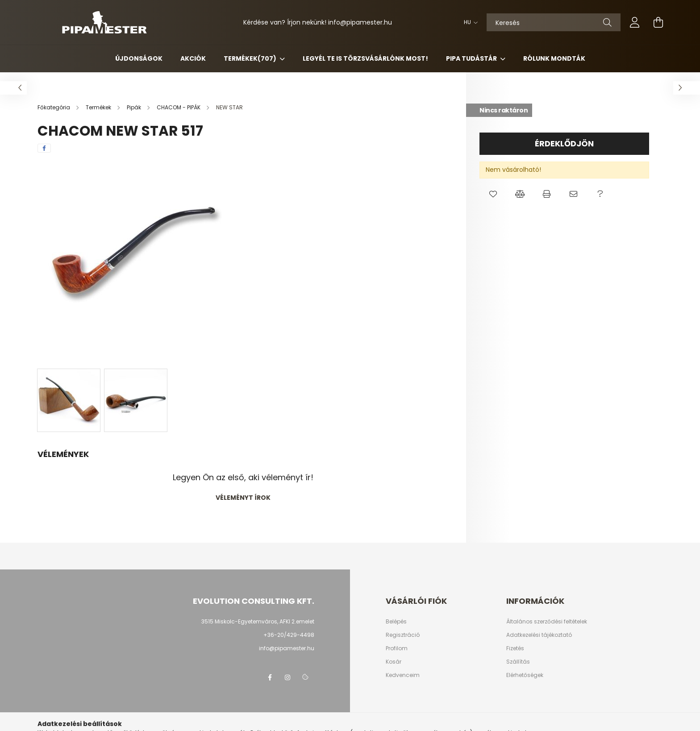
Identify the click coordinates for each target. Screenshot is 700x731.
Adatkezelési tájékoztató (539, 635)
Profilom (397, 648)
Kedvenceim (403, 675)
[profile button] (635, 22)
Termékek (251, 58)
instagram (287, 677)
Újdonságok (139, 58)
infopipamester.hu (360, 22)
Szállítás (518, 662)
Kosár (394, 662)
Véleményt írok (243, 498)
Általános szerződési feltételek (547, 622)
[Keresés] (554, 22)
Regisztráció (403, 635)
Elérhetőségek (525, 675)
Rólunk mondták (554, 58)
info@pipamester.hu (287, 648)
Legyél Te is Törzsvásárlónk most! (365, 58)
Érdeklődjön (564, 143)
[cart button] (658, 22)
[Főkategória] (54, 107)
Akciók (193, 58)
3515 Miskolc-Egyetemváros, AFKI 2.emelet (258, 621)
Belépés (396, 622)
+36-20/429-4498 (289, 635)
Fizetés (515, 648)
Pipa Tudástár (472, 58)
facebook (270, 677)
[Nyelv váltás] (469, 22)
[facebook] (44, 148)
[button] (493, 194)
